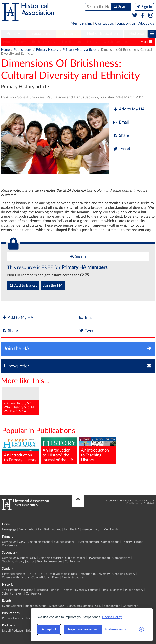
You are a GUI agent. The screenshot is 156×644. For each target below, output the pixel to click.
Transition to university (95, 574)
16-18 (43, 574)
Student (69, 34)
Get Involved (53, 529)
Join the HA (53, 286)
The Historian (71, 42)
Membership (81, 23)
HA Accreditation (88, 542)
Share (121, 136)
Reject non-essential (83, 629)
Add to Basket (23, 285)
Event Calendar (12, 606)
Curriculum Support (15, 558)
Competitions (110, 542)
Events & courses (73, 578)
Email (121, 122)
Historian (137, 34)
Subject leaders (64, 542)
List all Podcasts (13, 631)
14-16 (32, 574)
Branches (116, 590)
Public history (134, 590)
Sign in (78, 256)
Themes (67, 590)
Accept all (49, 629)
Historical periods (14, 574)
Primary (13, 34)
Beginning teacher (39, 542)
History (92, 42)
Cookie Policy (112, 617)
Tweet (122, 149)
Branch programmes (80, 606)
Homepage (9, 529)
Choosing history (124, 574)
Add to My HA (129, 109)
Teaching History (44, 42)
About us (146, 23)
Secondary (41, 34)
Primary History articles (80, 50)
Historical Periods (48, 590)
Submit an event (13, 594)
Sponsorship (112, 606)
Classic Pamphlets (116, 42)
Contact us (105, 23)
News (23, 529)
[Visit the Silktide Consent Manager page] (141, 629)
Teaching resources (49, 562)
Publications (23, 50)
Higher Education (102, 34)
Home (5, 50)
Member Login (91, 529)
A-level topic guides (63, 574)
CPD (22, 542)
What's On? (56, 606)
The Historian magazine (18, 590)
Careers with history (16, 578)
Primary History (14, 42)
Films (56, 578)
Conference (10, 546)
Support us (126, 23)
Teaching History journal (18, 562)
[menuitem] (13, 34)
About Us (35, 529)
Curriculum (9, 542)
